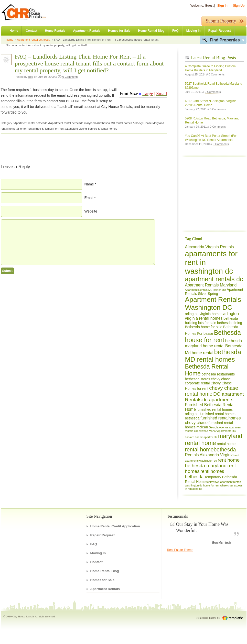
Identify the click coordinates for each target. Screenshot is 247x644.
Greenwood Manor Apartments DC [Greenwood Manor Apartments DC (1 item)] (215, 431)
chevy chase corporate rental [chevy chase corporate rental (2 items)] (208, 381)
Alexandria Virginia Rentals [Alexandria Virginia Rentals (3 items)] (210, 247)
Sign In (222, 6)
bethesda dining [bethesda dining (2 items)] (230, 323)
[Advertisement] (200, 196)
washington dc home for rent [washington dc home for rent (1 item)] (202, 485)
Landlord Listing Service (82, 129)
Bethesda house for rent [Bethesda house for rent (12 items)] (213, 336)
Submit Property (221, 21)
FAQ (175, 31)
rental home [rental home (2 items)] (226, 444)
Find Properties (225, 40)
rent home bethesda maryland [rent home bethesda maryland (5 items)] (212, 463)
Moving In (194, 31)
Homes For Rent (54, 129)
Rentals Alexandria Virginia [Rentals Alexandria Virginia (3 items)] (209, 455)
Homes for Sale (119, 31)
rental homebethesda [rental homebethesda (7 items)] (211, 449)
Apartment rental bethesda (34, 40)
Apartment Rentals (87, 31)
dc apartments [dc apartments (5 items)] (218, 400)
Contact (32, 31)
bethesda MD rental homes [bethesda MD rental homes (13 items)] (213, 356)
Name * (90, 184)
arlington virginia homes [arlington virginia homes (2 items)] (204, 314)
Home (14, 31)
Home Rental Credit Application (115, 526)
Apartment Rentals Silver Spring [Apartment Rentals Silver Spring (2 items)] (214, 292)
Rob (30, 77)
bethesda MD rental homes (115, 123)
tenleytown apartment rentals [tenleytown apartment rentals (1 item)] (224, 482)
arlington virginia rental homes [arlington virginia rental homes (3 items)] (212, 316)
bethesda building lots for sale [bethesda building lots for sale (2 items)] (212, 321)
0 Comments (70, 77)
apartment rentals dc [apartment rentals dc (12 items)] (214, 279)
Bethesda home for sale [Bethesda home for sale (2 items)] (204, 327)
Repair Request (220, 31)
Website (91, 211)
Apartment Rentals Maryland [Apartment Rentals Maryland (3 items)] (211, 285)
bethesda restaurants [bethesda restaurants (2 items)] (218, 374)
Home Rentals (55, 31)
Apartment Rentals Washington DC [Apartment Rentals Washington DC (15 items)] (213, 303)
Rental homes (109, 129)
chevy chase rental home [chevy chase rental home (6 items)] (212, 391)
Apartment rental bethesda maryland (73, 123)
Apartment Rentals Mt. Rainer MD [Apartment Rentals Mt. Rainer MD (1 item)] (206, 290)
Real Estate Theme (180, 550)
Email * (90, 198)
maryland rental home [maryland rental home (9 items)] (214, 440)
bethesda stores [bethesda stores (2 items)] (198, 379)
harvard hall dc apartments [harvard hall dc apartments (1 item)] (201, 437)
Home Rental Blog (151, 31)
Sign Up (239, 6)
